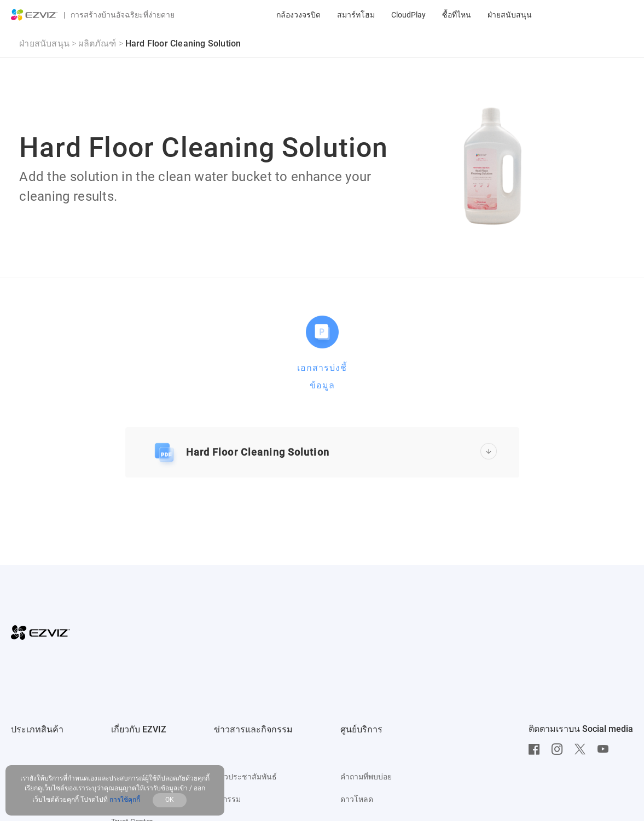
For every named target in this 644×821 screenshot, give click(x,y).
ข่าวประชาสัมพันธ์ (245, 777)
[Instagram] (560, 749)
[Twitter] (583, 749)
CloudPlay (408, 15)
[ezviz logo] (34, 15)
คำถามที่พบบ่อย (366, 777)
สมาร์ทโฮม (356, 15)
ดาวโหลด (357, 799)
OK (170, 800)
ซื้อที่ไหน (457, 15)
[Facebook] (537, 749)
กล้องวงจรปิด (298, 15)
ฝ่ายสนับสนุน (510, 15)
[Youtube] (606, 749)
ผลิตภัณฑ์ (97, 43)
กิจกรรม (227, 799)
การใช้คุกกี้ (126, 800)
